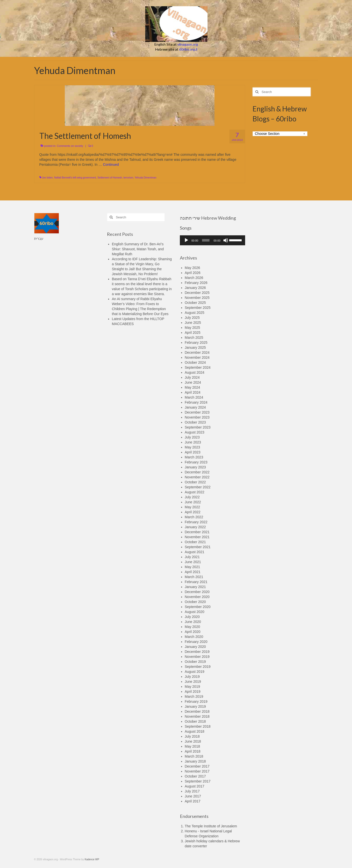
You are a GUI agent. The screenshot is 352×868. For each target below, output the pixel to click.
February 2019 (196, 701)
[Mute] (226, 240)
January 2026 (195, 288)
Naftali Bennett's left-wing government (75, 178)
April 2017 (193, 801)
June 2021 (193, 562)
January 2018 (195, 761)
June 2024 (193, 382)
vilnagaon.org (188, 44)
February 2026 (196, 283)
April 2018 (193, 751)
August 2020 (195, 612)
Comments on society (70, 146)
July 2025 (192, 318)
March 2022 (194, 517)
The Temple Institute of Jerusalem (211, 826)
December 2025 (197, 293)
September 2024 (198, 367)
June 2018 (193, 741)
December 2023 (197, 412)
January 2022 (195, 527)
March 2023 (194, 457)
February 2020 (196, 642)
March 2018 (194, 756)
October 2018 (195, 721)
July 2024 (192, 377)
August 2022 (195, 492)
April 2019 (193, 692)
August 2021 (195, 552)
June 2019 (193, 682)
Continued (111, 165)
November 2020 (197, 597)
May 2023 (192, 447)
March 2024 (194, 397)
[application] (213, 240)
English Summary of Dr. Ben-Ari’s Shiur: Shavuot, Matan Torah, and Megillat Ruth (138, 249)
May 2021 (192, 567)
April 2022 (193, 512)
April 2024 (193, 392)
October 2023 (195, 422)
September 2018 (198, 726)
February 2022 (196, 522)
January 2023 (195, 467)
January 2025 (195, 347)
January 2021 (195, 587)
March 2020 (194, 637)
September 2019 (198, 667)
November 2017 (197, 771)
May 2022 (192, 507)
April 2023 (193, 452)
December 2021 (197, 532)
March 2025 (194, 338)
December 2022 (197, 472)
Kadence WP (92, 859)
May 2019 (192, 687)
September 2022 (198, 487)
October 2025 (195, 303)
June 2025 (193, 323)
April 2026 (193, 273)
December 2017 (197, 766)
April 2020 (193, 632)
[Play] (186, 240)
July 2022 (192, 497)
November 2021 (197, 537)
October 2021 (195, 542)
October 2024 (195, 362)
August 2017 (195, 786)
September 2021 (198, 547)
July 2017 (192, 791)
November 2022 (197, 477)
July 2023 (192, 437)
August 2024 (195, 372)
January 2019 (195, 706)
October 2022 (195, 482)
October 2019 (195, 662)
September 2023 (198, 427)
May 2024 (192, 387)
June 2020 (193, 622)
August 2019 (195, 672)
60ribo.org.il (188, 49)
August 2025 (195, 313)
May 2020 (192, 627)
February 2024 (196, 402)
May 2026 (192, 268)
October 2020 (195, 602)
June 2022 (193, 502)
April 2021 (193, 572)
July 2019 (192, 677)
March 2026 (194, 278)
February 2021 (196, 582)
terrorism (128, 178)
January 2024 (195, 407)
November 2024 (197, 357)
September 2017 (198, 781)
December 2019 (197, 652)
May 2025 (192, 328)
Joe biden (47, 178)
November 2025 (197, 298)
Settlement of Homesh (110, 178)
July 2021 (192, 557)
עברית (39, 239)
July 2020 (192, 617)
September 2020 (198, 607)
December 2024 (197, 352)
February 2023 (196, 462)
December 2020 (197, 592)
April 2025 (193, 333)
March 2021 (194, 577)
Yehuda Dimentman (145, 178)
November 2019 (197, 657)
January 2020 (195, 647)
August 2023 (195, 432)
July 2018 (192, 736)
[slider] (206, 240)
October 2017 (195, 776)
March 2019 (194, 696)
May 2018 (192, 746)
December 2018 (197, 711)
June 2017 (193, 796)
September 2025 (198, 308)
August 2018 (195, 731)
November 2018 (197, 716)
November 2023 (197, 417)
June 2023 (193, 442)
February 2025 (196, 343)
